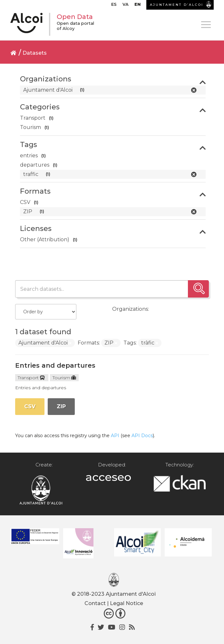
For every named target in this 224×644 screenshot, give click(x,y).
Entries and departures (55, 365)
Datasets (35, 53)
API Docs (142, 436)
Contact (95, 603)
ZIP (61, 406)
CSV (30, 406)
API (115, 436)
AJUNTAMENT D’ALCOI (177, 5)
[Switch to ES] (114, 6)
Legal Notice (127, 603)
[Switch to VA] (126, 6)
